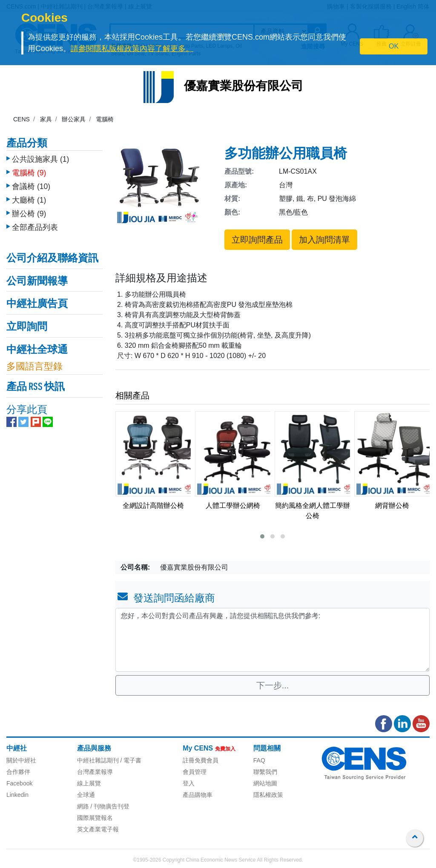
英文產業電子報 (98, 829)
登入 (189, 783)
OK (394, 46)
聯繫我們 (265, 772)
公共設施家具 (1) (40, 157)
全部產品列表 (35, 225)
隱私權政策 (268, 795)
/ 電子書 (130, 760)
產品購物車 (198, 795)
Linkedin (17, 795)
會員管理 (195, 772)
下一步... (273, 685)
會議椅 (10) (31, 184)
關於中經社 (21, 760)
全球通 (86, 795)
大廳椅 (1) (29, 198)
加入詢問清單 (324, 240)
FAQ (259, 760)
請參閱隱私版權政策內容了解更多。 (132, 49)
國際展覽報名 (95, 818)
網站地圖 (265, 783)
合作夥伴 (18, 772)
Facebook (19, 783)
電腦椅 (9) (29, 171)
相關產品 (132, 395)
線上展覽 (89, 783)
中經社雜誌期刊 (98, 760)
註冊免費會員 (201, 760)
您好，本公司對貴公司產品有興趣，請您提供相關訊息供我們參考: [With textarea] (272, 640)
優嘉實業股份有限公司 (244, 87)
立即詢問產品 (257, 240)
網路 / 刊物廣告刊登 (103, 806)
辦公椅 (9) (29, 212)
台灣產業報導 (95, 772)
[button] (262, 536)
